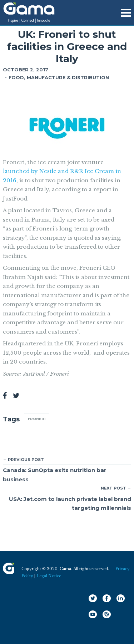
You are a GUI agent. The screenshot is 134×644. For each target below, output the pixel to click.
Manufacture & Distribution (68, 78)
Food (16, 78)
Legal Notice (49, 576)
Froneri (37, 419)
